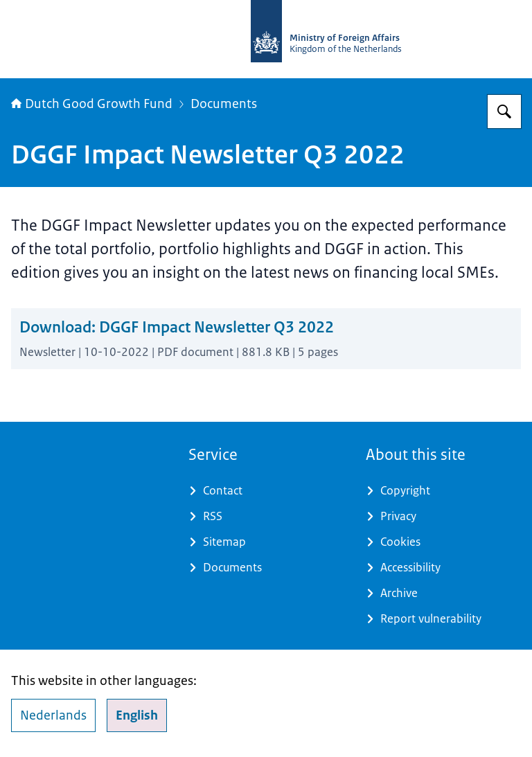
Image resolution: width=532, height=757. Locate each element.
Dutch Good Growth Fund (92, 104)
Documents (224, 104)
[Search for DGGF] (504, 112)
